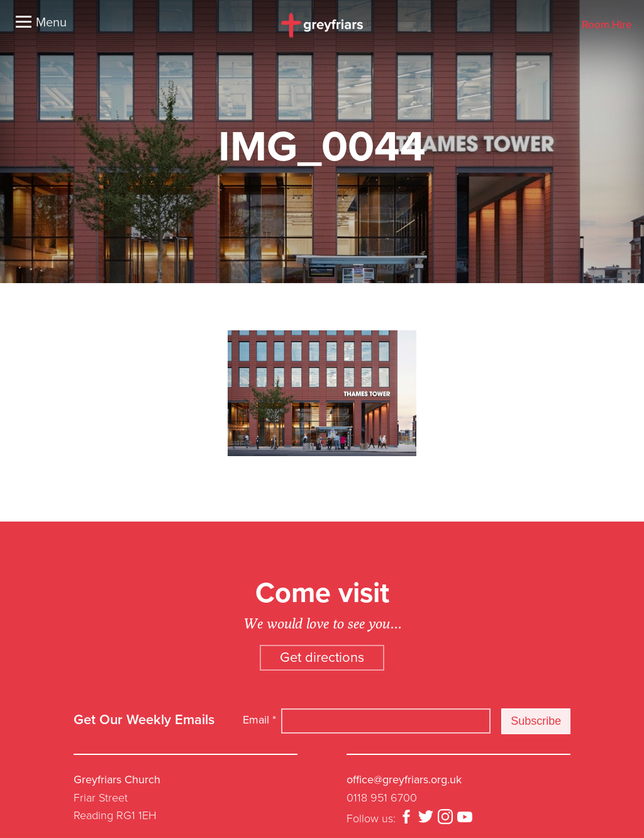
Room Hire (607, 25)
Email (259, 720)
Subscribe (536, 721)
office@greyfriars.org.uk (404, 779)
